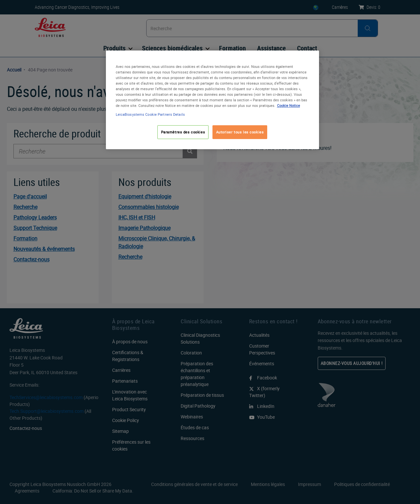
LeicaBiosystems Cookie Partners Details (150, 114)
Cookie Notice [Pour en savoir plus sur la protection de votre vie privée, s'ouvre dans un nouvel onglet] (289, 105)
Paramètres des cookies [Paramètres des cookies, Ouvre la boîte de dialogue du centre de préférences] (183, 132)
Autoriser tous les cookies (240, 132)
